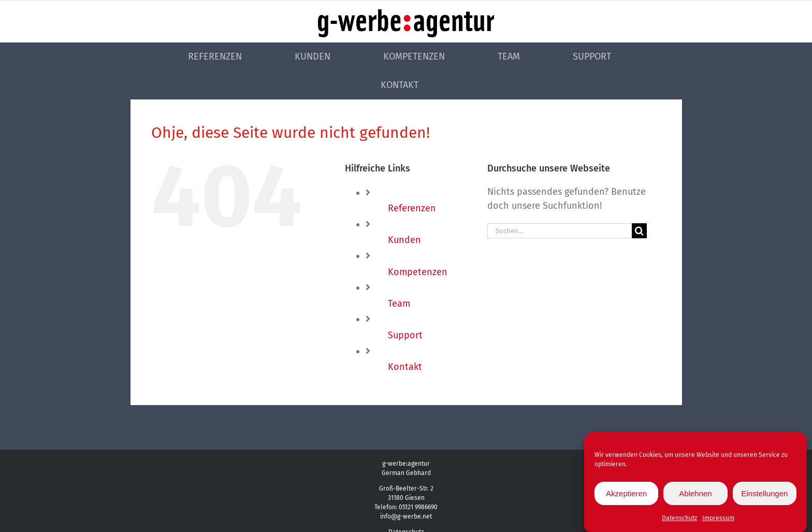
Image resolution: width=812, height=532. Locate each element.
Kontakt (405, 367)
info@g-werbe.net (406, 516)
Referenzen (412, 208)
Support (405, 335)
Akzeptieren (626, 494)
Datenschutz (679, 520)
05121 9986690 (418, 507)
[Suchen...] (560, 231)
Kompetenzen (418, 272)
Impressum (718, 520)
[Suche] (639, 231)
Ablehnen (695, 494)
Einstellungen (764, 494)
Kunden (404, 240)
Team (399, 304)
